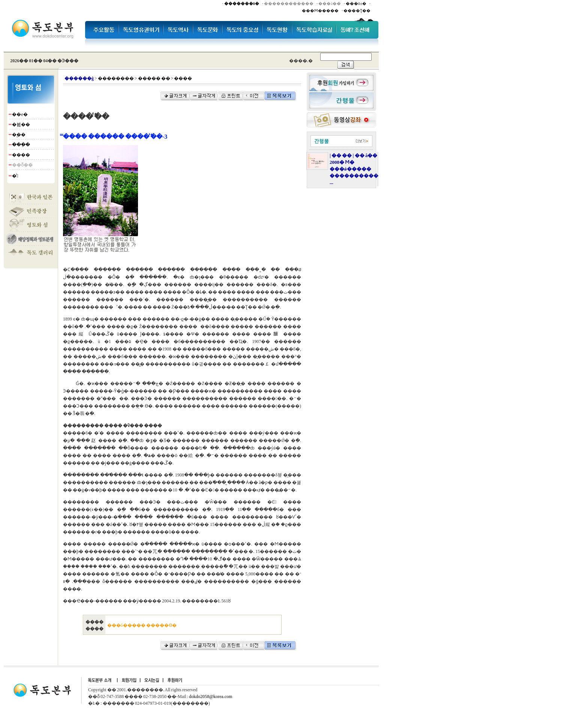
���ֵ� (21, 145)
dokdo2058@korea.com (211, 697)
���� (21, 155)
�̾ (15, 176)
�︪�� (19, 135)
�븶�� (21, 124)
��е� (20, 114)
